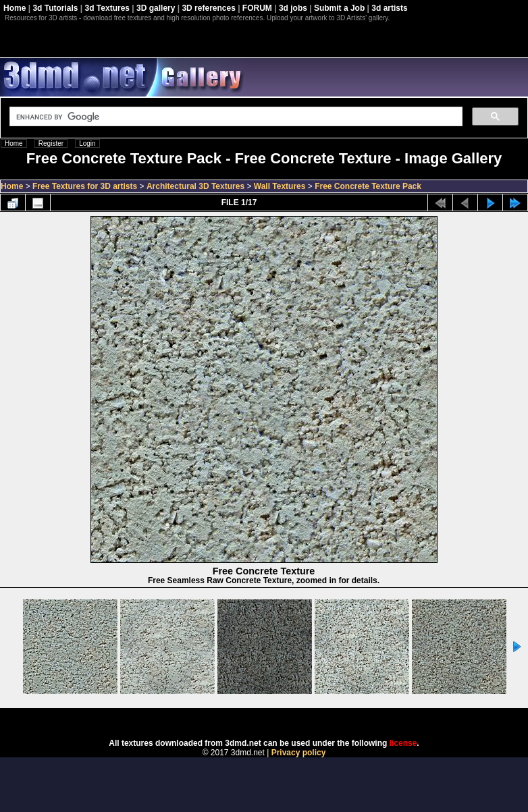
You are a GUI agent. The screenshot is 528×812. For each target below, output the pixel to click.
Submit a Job (339, 8)
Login (87, 143)
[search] (235, 117)
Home (15, 8)
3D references (208, 8)
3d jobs (293, 8)
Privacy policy (299, 753)
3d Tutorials (55, 8)
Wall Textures (280, 186)
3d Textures (107, 8)
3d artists (389, 8)
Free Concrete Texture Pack (368, 186)
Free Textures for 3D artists (85, 186)
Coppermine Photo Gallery (281, 719)
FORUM (257, 8)
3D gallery (156, 8)
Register (51, 143)
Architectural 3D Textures (195, 186)
